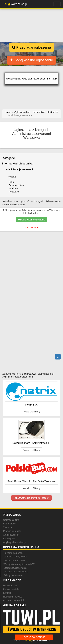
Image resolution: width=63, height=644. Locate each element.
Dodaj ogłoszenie (34, 637)
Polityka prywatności (13, 600)
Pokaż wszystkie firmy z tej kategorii (31, 498)
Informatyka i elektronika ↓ (18, 164)
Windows (13, 188)
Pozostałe (14, 192)
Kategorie (9, 158)
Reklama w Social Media (16, 572)
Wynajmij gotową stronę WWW (19, 564)
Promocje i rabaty (12, 531)
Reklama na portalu (13, 553)
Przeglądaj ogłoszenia (31, 47)
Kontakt (7, 593)
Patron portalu (10, 586)
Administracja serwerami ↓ (20, 169)
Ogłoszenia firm (11, 520)
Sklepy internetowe (13, 575)
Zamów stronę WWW (14, 560)
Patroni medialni (11, 589)
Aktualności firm (11, 535)
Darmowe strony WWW (15, 557)
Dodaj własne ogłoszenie (31, 60)
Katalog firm (9, 539)
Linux (12, 182)
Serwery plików (16, 185)
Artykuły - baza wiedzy (14, 542)
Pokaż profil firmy (31, 412)
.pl (15, 4)
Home (8, 112)
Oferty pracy (9, 524)
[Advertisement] (31, 253)
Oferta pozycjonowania (15, 568)
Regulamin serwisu (13, 597)
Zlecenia (7, 527)
